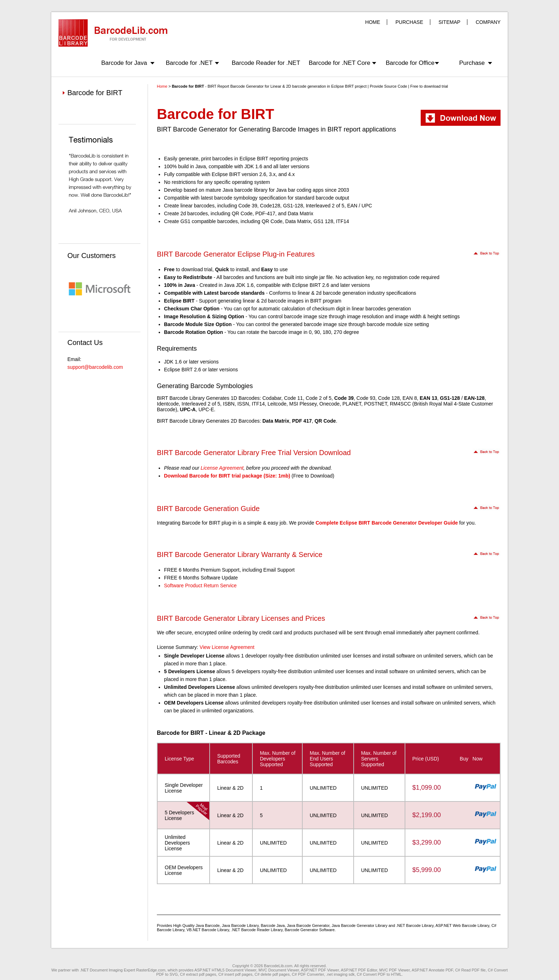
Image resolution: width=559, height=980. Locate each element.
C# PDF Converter (308, 974)
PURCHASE (409, 22)
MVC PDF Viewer (394, 970)
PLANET (352, 404)
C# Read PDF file (471, 970)
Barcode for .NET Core (340, 63)
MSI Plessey (303, 404)
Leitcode (277, 404)
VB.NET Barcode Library (208, 930)
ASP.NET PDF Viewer (320, 970)
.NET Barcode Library (415, 925)
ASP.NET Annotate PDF (432, 970)
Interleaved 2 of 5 (201, 404)
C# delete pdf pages (272, 974)
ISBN (229, 404)
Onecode (330, 404)
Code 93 (366, 398)
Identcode (168, 404)
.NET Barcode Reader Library (257, 930)
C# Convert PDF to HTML (379, 974)
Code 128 (389, 398)
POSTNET (376, 404)
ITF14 (258, 404)
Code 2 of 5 (318, 398)
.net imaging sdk (340, 974)
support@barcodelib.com (95, 367)
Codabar (272, 398)
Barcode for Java (124, 63)
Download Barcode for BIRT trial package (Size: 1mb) (227, 476)
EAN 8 (410, 398)
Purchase (472, 63)
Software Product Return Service (200, 586)
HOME (373, 22)
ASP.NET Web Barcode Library (462, 925)
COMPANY (488, 22)
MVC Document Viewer (279, 970)
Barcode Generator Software (310, 930)
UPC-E (206, 409)
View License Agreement (227, 647)
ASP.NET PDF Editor (359, 970)
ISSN (243, 404)
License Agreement (222, 468)
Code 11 (294, 398)
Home (162, 86)
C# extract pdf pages (198, 974)
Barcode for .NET (189, 63)
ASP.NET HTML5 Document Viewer (225, 970)
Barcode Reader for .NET (266, 63)
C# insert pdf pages (235, 974)
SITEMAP (449, 22)
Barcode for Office (410, 63)
